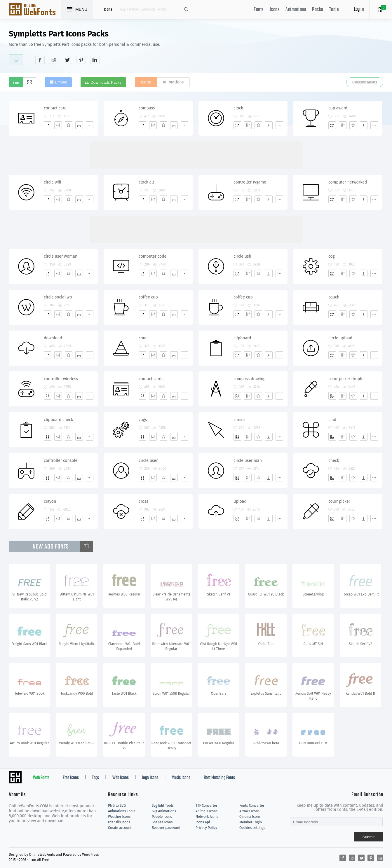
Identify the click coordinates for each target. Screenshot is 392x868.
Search (186, 9)
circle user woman (61, 256)
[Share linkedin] (95, 60)
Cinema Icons (250, 817)
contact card (55, 108)
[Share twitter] (67, 60)
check (334, 461)
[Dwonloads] (79, 125)
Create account (120, 828)
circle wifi (53, 182)
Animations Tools (122, 811)
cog (332, 256)
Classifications (365, 82)
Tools (334, 10)
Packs (318, 10)
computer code (153, 256)
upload (240, 501)
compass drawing (249, 379)
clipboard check (58, 420)
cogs (143, 420)
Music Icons (181, 778)
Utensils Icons (119, 822)
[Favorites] (69, 125)
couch (334, 297)
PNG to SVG (117, 806)
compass (147, 108)
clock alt (146, 182)
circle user (148, 461)
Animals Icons (207, 811)
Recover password (166, 828)
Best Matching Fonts (219, 778)
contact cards (151, 379)
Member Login (251, 822)
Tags (95, 778)
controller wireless (61, 379)
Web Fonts (41, 778)
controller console (61, 461)
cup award (338, 108)
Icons (275, 10)
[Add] (48, 125)
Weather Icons (119, 817)
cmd (332, 420)
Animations (296, 10)
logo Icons (150, 778)
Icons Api (203, 822)
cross (143, 501)
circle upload (340, 338)
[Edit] (58, 125)
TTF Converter (206, 806)
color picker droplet (347, 379)
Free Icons (71, 778)
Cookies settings (252, 828)
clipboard (242, 338)
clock (238, 108)
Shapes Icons (162, 822)
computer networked (348, 182)
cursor (239, 420)
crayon (50, 501)
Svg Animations (164, 811)
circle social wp (58, 297)
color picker (339, 501)
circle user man (248, 461)
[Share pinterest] (81, 60)
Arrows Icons (249, 811)
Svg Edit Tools (163, 806)
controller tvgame (250, 182)
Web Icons (121, 778)
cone (143, 338)
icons (108, 9)
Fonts (259, 10)
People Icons (162, 817)
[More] (90, 125)
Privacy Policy (206, 828)
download (53, 338)
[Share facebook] (40, 60)
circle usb (242, 256)
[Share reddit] (54, 60)
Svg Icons (35, 10)
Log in (359, 9)
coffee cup (148, 297)
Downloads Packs (106, 82)
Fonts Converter (252, 806)
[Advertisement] (277, 46)
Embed (61, 82)
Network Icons (207, 817)
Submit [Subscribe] (369, 837)
